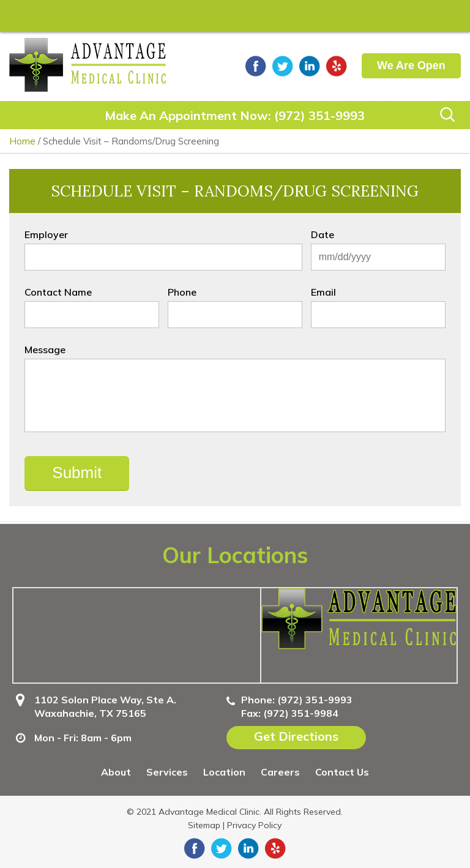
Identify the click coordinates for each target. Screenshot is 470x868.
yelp (337, 66)
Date (323, 234)
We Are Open (411, 65)
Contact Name (58, 292)
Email (323, 292)
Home (22, 141)
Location (224, 772)
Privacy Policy (254, 825)
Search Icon (447, 114)
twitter (283, 66)
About (116, 772)
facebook (256, 66)
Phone (182, 292)
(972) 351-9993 (319, 115)
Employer (46, 234)
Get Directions (296, 736)
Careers (280, 772)
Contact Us (342, 772)
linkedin (310, 66)
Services (167, 772)
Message (45, 350)
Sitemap (204, 825)
